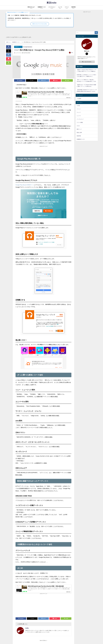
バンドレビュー (80, 119)
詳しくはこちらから (87, 62)
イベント (79, 109)
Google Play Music (28, 47)
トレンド (79, 112)
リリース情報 (80, 122)
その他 (78, 106)
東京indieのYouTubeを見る (40, 24)
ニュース (79, 116)
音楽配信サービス (18, 47)
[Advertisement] (43, 151)
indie (72, 53)
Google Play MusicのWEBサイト (25, 185)
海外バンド (79, 129)
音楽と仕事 (79, 133)
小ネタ (78, 126)
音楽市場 (79, 136)
